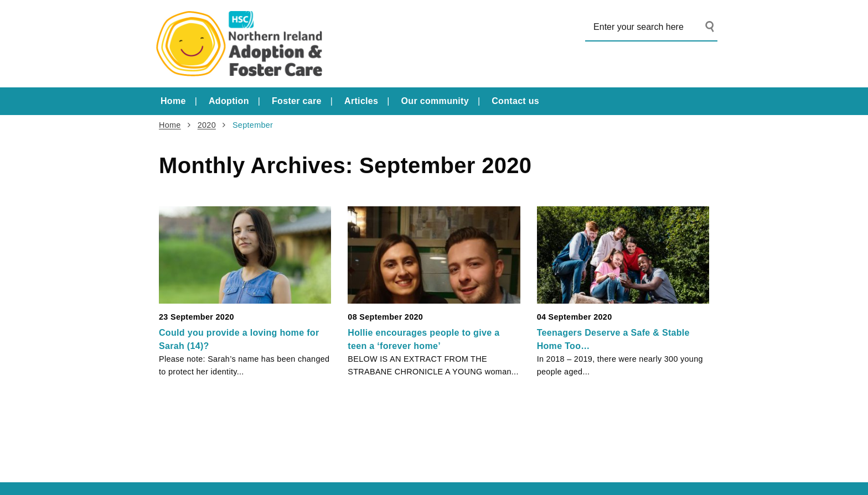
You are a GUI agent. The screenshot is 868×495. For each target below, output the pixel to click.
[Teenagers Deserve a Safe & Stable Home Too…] (623, 255)
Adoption (229, 101)
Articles (361, 101)
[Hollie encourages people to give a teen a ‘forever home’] (434, 255)
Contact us (515, 101)
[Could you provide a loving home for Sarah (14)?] (245, 255)
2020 (207, 125)
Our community (435, 101)
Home (173, 101)
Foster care (297, 101)
